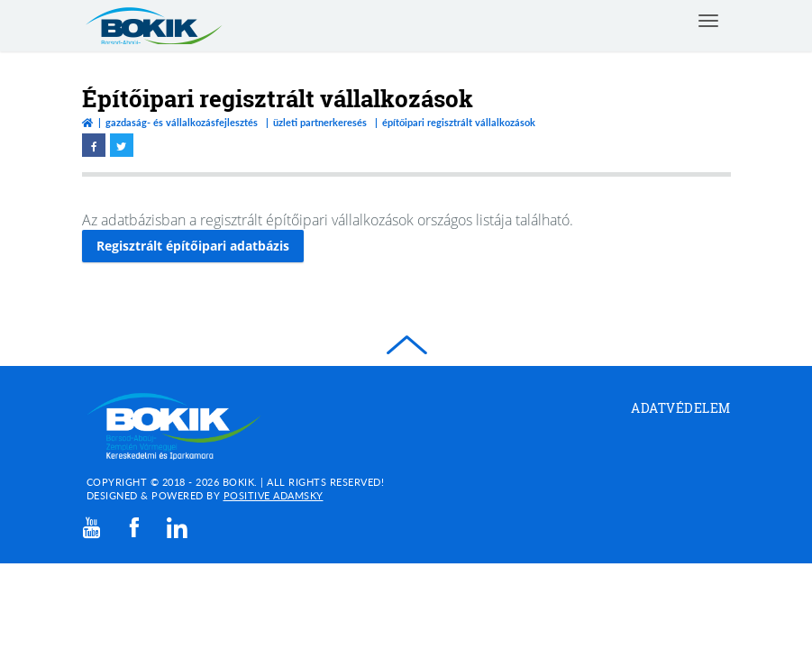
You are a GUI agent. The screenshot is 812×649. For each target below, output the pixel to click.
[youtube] (92, 528)
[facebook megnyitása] (94, 145)
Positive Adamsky (274, 495)
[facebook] (134, 527)
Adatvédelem (681, 408)
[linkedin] (177, 527)
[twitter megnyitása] (122, 145)
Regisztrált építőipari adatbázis (193, 246)
